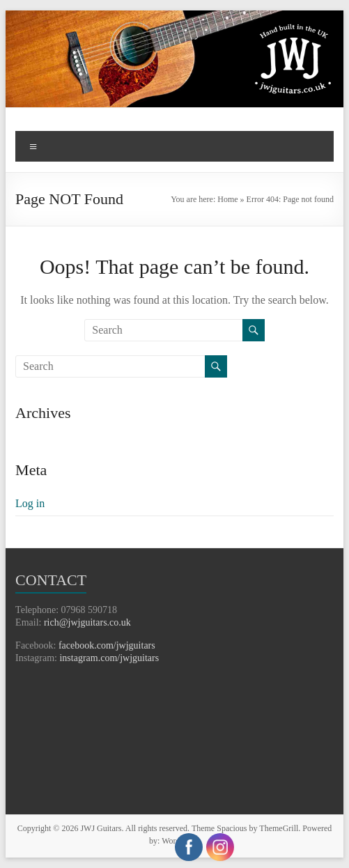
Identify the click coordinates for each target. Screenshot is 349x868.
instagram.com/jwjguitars (109, 658)
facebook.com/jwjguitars (107, 645)
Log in (30, 503)
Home (227, 199)
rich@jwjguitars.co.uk (87, 622)
